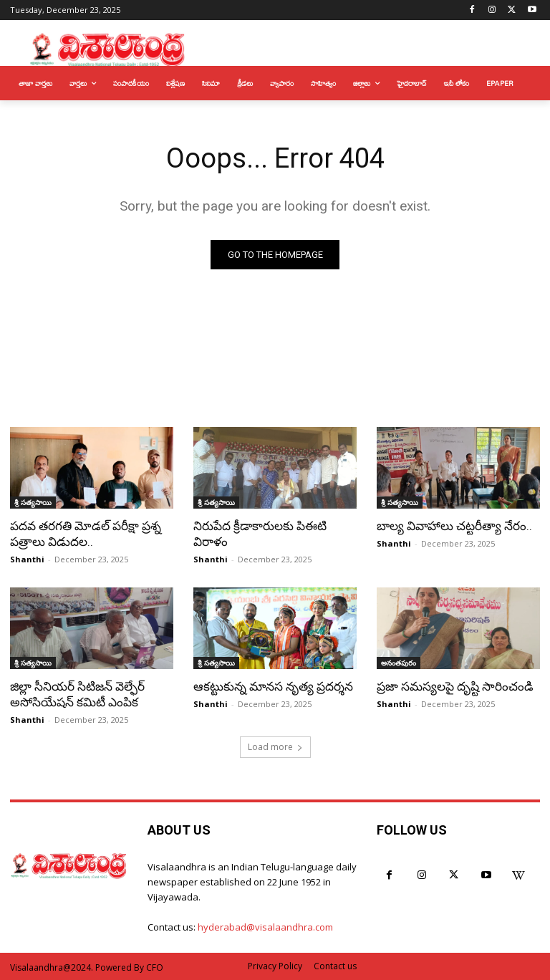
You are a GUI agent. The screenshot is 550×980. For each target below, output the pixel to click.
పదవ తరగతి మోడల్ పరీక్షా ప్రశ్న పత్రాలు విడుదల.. (85, 534)
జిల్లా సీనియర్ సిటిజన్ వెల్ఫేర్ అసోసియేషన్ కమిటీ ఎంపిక (77, 694)
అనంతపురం (399, 663)
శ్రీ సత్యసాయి (33, 502)
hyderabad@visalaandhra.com (265, 927)
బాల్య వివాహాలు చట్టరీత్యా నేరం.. (454, 526)
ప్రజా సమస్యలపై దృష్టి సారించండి (455, 686)
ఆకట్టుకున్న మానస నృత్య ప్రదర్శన (273, 686)
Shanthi (27, 559)
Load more (275, 747)
